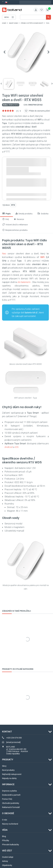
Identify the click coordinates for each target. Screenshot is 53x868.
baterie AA (30, 313)
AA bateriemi (24, 282)
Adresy (5, 861)
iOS (17, 447)
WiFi (42, 257)
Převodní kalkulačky (11, 845)
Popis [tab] (7, 214)
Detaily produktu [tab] (24, 214)
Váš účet (7, 851)
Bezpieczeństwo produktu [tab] (15, 230)
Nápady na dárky (9, 778)
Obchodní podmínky (11, 803)
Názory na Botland (10, 824)
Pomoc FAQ (7, 799)
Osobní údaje (8, 857)
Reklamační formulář (11, 807)
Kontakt (7, 732)
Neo (4, 254)
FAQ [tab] (6, 219)
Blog (4, 836)
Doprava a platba (9, 791)
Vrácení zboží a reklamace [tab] (15, 225)
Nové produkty (8, 770)
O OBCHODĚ (8, 813)
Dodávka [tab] (43, 214)
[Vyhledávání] (35, 17)
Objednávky (7, 865)
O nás (5, 820)
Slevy (4, 766)
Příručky (6, 840)
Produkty (8, 760)
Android (9, 447)
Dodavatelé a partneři (11, 795)
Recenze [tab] (19, 219)
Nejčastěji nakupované (12, 774)
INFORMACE (8, 784)
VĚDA (5, 830)
